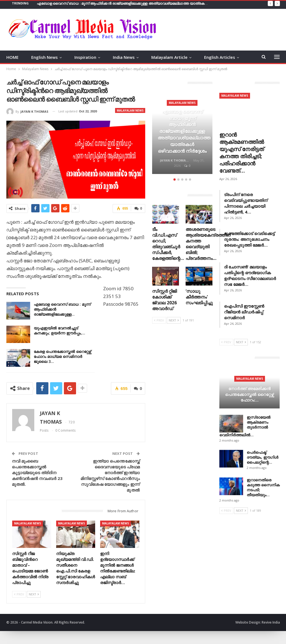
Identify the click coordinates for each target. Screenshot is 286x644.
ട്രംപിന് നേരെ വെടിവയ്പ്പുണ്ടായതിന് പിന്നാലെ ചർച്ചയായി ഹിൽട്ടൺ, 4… (246, 203)
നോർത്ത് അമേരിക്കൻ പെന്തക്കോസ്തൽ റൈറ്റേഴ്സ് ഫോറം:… (249, 394)
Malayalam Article (169, 57)
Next (34, 594)
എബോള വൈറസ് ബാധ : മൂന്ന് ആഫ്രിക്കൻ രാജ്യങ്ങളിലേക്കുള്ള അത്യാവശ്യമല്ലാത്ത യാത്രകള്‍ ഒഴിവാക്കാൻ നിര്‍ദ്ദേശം (142, 3)
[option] (182, 134)
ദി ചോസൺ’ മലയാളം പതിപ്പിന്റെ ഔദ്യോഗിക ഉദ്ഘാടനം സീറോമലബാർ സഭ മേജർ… (250, 275)
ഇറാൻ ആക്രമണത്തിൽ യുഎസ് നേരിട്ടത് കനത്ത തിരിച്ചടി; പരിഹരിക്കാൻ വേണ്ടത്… (242, 153)
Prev (19, 594)
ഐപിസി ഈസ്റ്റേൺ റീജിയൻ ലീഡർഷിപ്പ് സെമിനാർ (244, 312)
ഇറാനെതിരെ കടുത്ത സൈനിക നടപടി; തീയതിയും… (263, 487)
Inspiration (85, 57)
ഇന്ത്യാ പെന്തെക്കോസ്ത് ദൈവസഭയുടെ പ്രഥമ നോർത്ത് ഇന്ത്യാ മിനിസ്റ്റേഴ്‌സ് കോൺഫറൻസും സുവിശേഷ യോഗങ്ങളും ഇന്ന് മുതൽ (110, 475)
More (209, 57)
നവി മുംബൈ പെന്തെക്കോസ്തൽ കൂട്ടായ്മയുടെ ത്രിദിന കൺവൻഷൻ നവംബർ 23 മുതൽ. (37, 473)
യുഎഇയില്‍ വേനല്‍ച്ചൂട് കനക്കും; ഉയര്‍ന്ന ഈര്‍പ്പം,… (59, 330)
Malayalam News (130, 110)
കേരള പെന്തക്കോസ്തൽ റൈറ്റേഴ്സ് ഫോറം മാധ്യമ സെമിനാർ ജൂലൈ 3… (62, 356)
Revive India (271, 622)
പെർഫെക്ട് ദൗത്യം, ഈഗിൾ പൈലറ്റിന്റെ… (262, 457)
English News (45, 57)
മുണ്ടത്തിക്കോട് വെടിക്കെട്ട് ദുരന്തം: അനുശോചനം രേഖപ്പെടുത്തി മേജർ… (249, 239)
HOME (12, 57)
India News (124, 57)
